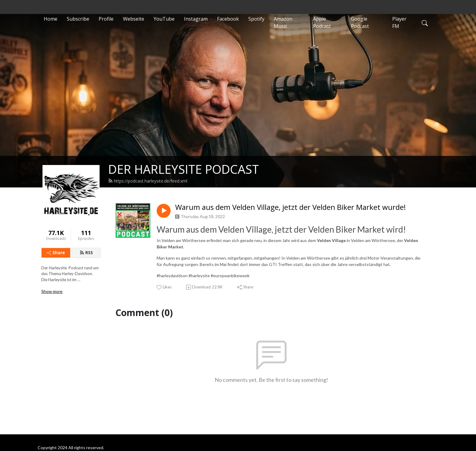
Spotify (256, 19)
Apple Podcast (322, 22)
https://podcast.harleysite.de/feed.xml (148, 181)
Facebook (228, 19)
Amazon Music (283, 22)
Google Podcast (360, 22)
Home (51, 19)
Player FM (399, 22)
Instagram (196, 19)
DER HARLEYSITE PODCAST (184, 169)
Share (56, 252)
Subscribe (78, 19)
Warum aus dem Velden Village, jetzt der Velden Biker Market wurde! (291, 207)
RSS (86, 252)
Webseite (134, 19)
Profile (106, 19)
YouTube (164, 19)
